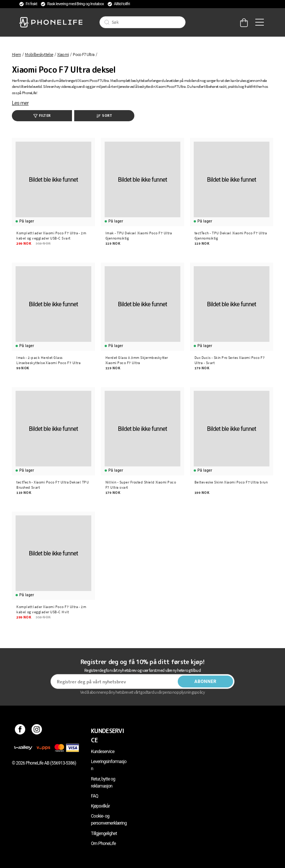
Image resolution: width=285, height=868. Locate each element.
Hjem (16, 54)
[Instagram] (37, 731)
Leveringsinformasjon (109, 765)
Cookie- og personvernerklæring (109, 820)
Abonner (206, 681)
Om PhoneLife (103, 844)
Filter (42, 115)
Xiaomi (63, 54)
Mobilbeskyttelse (39, 54)
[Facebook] (20, 731)
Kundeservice (103, 752)
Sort (104, 115)
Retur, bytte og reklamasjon (103, 783)
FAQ (95, 796)
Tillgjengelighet (104, 834)
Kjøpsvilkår (100, 806)
